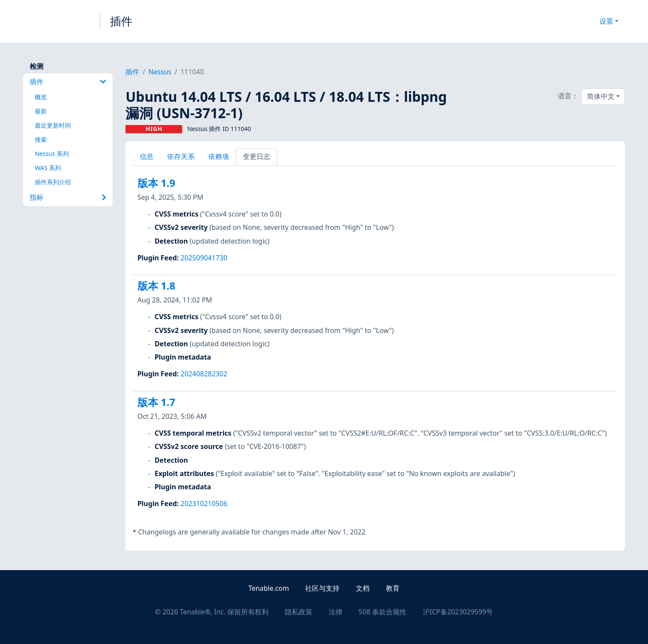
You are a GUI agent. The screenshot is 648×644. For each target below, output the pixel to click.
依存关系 (181, 156)
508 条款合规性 (383, 612)
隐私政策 (299, 612)
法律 (336, 612)
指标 (68, 197)
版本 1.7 (156, 402)
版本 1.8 (156, 286)
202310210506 (204, 504)
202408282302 (204, 374)
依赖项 (219, 156)
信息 (147, 156)
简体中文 (601, 96)
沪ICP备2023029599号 (458, 612)
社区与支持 (322, 588)
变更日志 (257, 156)
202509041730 (204, 258)
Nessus (160, 72)
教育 (393, 588)
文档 (363, 588)
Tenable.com (269, 588)
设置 (606, 21)
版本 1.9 (156, 183)
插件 (121, 21)
